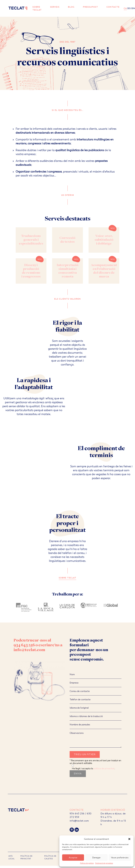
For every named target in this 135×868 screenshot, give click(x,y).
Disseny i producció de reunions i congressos (31, 271)
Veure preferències (120, 858)
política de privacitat (104, 768)
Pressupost (90, 7)
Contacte (113, 7)
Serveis (55, 7)
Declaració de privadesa (104, 863)
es (129, 8)
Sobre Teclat (37, 8)
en (133, 8)
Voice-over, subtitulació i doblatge (104, 240)
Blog (71, 7)
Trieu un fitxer (85, 754)
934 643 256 (24, 645)
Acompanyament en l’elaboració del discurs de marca (104, 271)
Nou (113, 228)
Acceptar (73, 858)
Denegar (96, 858)
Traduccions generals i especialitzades (31, 240)
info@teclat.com (29, 650)
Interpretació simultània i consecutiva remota (67, 271)
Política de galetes (87, 863)
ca (125, 8)
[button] (129, 839)
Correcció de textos (67, 240)
